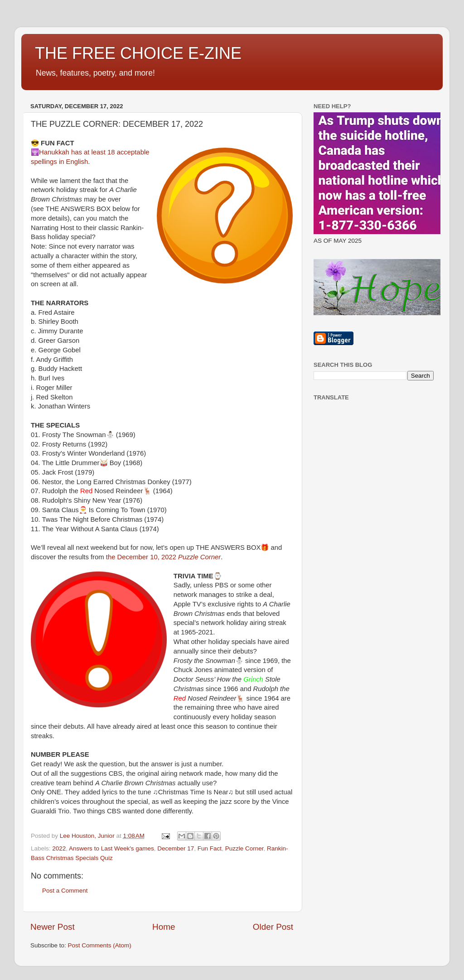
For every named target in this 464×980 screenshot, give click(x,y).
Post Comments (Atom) (100, 945)
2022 (59, 848)
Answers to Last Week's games (111, 848)
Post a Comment (65, 891)
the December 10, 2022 (163, 557)
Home (164, 927)
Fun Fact (210, 848)
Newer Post (53, 927)
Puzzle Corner (244, 848)
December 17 (176, 848)
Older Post (273, 927)
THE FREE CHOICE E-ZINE (138, 53)
